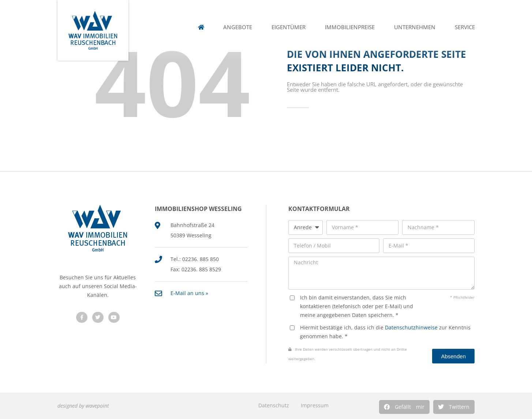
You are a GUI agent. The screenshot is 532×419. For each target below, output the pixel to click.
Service (465, 27)
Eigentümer (289, 27)
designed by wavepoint (83, 406)
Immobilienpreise (350, 27)
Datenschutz (274, 405)
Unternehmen (415, 27)
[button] (404, 407)
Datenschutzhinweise (411, 327)
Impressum (315, 405)
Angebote (238, 27)
